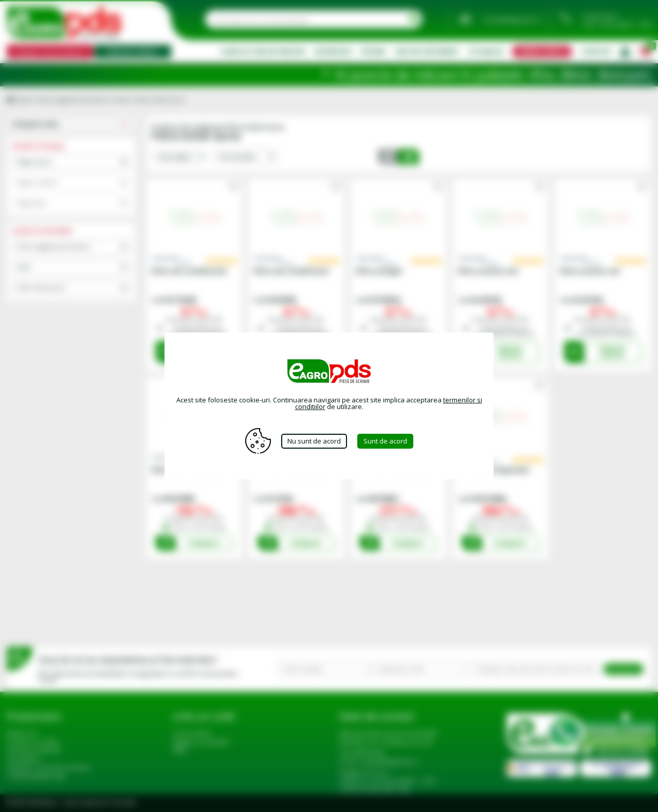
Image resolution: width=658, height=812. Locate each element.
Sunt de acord (385, 441)
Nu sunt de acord (314, 441)
